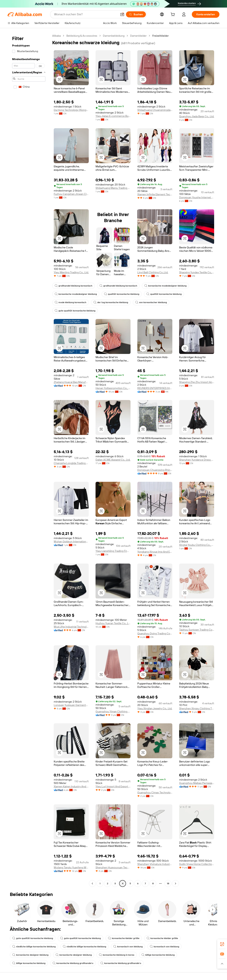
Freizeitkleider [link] (161, 36)
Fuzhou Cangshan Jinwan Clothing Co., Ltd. (71, 194)
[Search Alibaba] (86, 14)
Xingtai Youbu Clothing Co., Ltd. (197, 545)
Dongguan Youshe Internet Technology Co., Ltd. (197, 197)
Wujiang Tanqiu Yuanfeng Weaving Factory (71, 867)
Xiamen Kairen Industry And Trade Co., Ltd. (71, 786)
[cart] (173, 15)
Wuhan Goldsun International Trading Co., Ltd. (71, 541)
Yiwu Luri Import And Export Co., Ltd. (113, 786)
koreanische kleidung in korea (117, 955)
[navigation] (29, 460)
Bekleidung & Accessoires (82, 36)
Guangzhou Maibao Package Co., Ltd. (197, 783)
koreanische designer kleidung (30, 955)
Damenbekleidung (114, 36)
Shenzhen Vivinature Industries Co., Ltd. (155, 864)
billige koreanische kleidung (158, 955)
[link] (222, 944)
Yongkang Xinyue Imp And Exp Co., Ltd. (155, 552)
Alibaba (56, 36)
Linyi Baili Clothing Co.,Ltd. (153, 272)
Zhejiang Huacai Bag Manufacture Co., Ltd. (71, 382)
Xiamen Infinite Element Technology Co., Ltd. (155, 194)
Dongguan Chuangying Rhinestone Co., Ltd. (155, 470)
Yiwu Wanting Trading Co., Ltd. (71, 272)
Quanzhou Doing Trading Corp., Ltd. (155, 633)
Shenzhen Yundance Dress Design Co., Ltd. (197, 460)
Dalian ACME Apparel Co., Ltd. (113, 460)
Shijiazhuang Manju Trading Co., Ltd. (113, 188)
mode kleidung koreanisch (70, 302)
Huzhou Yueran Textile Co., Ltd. (113, 623)
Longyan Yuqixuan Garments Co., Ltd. (71, 705)
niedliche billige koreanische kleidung (34, 947)
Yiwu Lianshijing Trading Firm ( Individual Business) (113, 551)
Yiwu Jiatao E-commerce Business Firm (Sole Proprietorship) (113, 116)
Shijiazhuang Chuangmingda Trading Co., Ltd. (155, 110)
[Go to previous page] (92, 883)
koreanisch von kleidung (128, 947)
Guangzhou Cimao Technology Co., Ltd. (155, 792)
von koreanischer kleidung (151, 302)
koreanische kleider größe (124, 938)
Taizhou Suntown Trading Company (197, 630)
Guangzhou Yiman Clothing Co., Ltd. (113, 711)
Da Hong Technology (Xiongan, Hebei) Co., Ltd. (71, 110)
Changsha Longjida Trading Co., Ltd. (71, 463)
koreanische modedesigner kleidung (165, 286)
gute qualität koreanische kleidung (75, 311)
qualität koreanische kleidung (122, 294)
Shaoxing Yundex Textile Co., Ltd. (197, 272)
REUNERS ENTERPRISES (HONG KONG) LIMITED (155, 388)
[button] (122, 14)
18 (168, 883)
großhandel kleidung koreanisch (73, 286)
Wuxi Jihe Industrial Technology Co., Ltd (71, 627)
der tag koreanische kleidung (111, 302)
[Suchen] (136, 14)
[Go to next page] (176, 883)
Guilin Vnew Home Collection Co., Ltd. (197, 864)
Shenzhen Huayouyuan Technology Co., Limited (113, 867)
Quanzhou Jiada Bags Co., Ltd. (197, 116)
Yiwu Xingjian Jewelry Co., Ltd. (155, 708)
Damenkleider (138, 36)
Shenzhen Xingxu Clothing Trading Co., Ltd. (197, 708)
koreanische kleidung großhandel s (73, 963)
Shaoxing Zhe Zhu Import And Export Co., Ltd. (197, 382)
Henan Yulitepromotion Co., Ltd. (113, 388)
